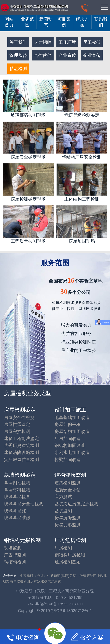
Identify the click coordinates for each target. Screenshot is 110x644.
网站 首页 (9, 22)
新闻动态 (46, 22)
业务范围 (27, 22)
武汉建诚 (41, 581)
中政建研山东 (23, 581)
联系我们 (101, 22)
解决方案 (82, 22)
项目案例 (64, 22)
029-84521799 (69, 598)
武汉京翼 (54, 581)
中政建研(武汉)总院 (62, 576)
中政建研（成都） (33, 576)
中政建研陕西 (86, 576)
